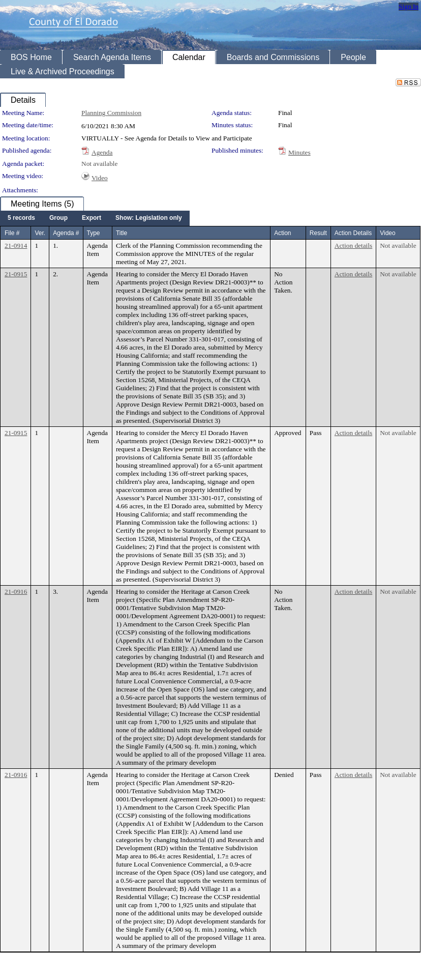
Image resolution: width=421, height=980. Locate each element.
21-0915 (16, 274)
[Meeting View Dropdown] (149, 218)
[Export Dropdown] (92, 218)
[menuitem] (21, 218)
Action (282, 233)
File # (12, 233)
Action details (353, 246)
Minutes (299, 152)
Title (122, 233)
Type (94, 233)
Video (100, 178)
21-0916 (16, 592)
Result (318, 233)
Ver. (40, 233)
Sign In (409, 6)
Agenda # (66, 233)
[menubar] (95, 218)
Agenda (102, 152)
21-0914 (16, 246)
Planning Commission (111, 113)
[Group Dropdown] (58, 218)
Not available (99, 164)
